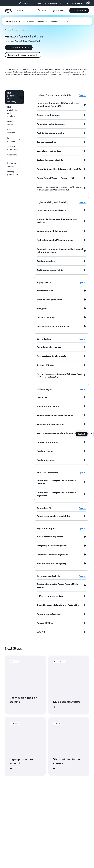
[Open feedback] (91, 434)
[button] (79, 11)
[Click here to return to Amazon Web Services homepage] (8, 12)
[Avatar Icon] (88, 3)
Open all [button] (82, 95)
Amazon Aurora (11, 30)
